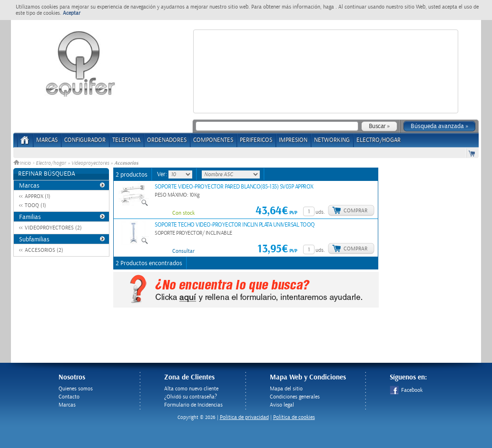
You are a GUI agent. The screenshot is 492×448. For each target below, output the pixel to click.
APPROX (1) (38, 196)
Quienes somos (76, 389)
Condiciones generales (295, 397)
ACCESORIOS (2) (44, 250)
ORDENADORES (167, 140)
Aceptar (72, 13)
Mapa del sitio (286, 389)
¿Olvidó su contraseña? (191, 397)
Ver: (163, 174)
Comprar (355, 211)
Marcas (47, 140)
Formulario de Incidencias (193, 405)
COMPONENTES (213, 140)
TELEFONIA (126, 140)
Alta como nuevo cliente (191, 389)
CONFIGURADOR (85, 140)
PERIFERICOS (256, 140)
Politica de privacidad (244, 417)
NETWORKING (332, 140)
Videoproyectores (90, 163)
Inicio (23, 163)
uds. (320, 212)
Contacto (69, 397)
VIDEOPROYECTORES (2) (53, 228)
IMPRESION (293, 140)
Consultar (183, 251)
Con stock (183, 213)
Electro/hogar (51, 163)
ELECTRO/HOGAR (379, 140)
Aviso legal (282, 405)
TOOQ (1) (35, 205)
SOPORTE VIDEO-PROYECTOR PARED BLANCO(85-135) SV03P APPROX (234, 187)
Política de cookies (294, 417)
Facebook (406, 390)
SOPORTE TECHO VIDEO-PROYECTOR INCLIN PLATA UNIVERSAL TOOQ (235, 225)
